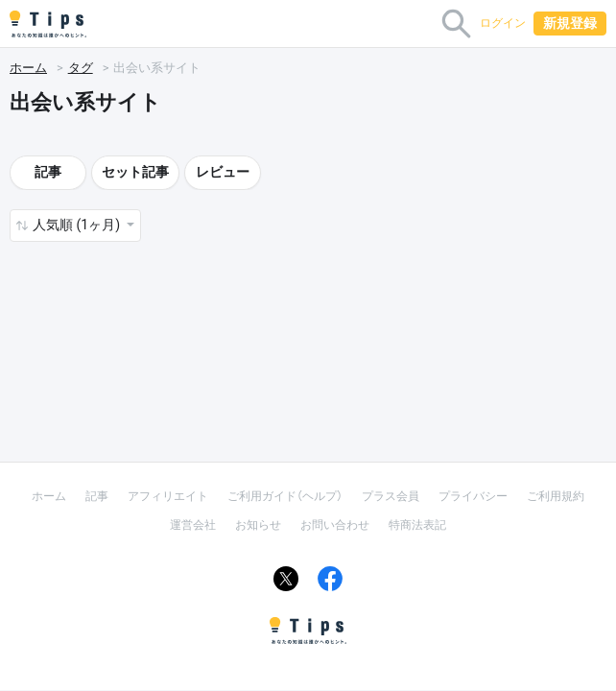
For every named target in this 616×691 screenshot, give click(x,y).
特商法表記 (417, 525)
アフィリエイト (168, 496)
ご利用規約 (556, 496)
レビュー (223, 172)
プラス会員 (391, 496)
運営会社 (193, 525)
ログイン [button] (503, 23)
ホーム (28, 68)
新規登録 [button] (570, 23)
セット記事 (135, 172)
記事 (48, 172)
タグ (81, 68)
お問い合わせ (335, 525)
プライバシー (473, 496)
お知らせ (258, 525)
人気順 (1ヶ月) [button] (78, 225)
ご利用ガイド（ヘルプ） (285, 496)
